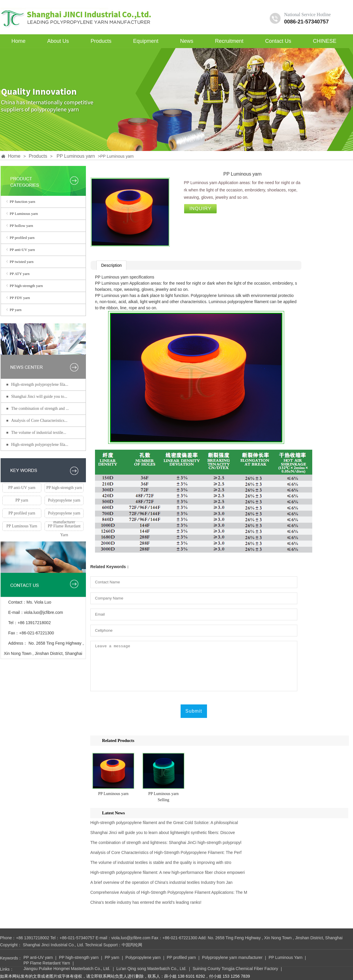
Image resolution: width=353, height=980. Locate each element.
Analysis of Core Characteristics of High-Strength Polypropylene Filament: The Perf (166, 852)
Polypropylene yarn (64, 500)
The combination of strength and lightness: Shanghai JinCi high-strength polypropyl (166, 843)
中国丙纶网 (132, 945)
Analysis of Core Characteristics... (39, 421)
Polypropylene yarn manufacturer (64, 514)
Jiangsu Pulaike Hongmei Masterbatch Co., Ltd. (67, 969)
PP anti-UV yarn (22, 250)
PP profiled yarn (22, 238)
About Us (58, 41)
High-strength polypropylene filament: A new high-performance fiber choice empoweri (168, 872)
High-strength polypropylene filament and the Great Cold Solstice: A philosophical (164, 823)
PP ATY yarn (20, 274)
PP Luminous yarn (76, 156)
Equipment (146, 41)
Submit (194, 711)
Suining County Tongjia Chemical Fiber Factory (235, 969)
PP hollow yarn (21, 226)
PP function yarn (22, 202)
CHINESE (325, 41)
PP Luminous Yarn (22, 526)
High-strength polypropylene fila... (40, 384)
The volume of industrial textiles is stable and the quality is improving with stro (161, 862)
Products (101, 41)
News (187, 41)
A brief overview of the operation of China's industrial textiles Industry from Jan (161, 882)
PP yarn (16, 310)
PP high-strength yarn (26, 286)
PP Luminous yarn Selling (164, 797)
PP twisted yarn (22, 262)
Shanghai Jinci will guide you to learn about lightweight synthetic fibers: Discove (163, 833)
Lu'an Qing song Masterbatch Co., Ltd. (151, 969)
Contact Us (278, 41)
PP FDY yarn (20, 298)
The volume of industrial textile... (39, 433)
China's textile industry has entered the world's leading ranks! (146, 902)
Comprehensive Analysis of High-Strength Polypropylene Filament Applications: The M (169, 892)
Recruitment (229, 41)
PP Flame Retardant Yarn (64, 527)
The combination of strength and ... (40, 409)
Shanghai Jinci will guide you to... (39, 396)
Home (18, 41)
